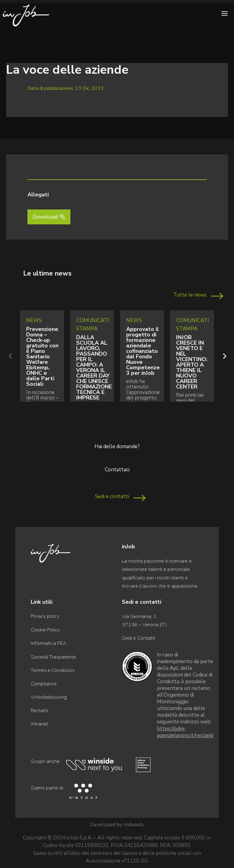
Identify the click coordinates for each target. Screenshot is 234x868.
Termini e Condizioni (53, 670)
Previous (10, 356)
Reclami (39, 710)
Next (224, 356)
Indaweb (134, 825)
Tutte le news (190, 295)
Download (45, 217)
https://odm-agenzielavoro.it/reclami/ (185, 732)
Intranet (39, 724)
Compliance (44, 684)
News (34, 320)
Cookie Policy (46, 630)
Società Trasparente (53, 657)
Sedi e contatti (112, 496)
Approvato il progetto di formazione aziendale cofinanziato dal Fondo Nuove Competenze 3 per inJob (143, 351)
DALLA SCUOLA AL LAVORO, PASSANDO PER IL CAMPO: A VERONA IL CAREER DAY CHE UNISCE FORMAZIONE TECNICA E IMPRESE (94, 367)
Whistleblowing (49, 697)
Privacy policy (45, 616)
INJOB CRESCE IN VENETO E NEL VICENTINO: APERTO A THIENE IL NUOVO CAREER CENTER (192, 362)
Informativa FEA (49, 643)
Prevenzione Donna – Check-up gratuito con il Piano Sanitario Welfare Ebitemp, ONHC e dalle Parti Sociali (42, 357)
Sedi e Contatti (138, 638)
